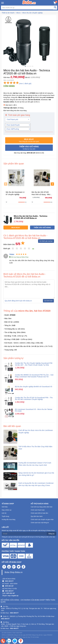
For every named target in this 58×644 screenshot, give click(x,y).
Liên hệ (4, 513)
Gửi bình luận (48, 301)
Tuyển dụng (5, 516)
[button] (29, 140)
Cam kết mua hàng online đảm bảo (42, 507)
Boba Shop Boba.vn (14, 572)
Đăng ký (51, 534)
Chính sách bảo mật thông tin (40, 523)
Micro (18, 13)
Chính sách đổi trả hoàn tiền (39, 513)
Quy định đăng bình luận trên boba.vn (18, 301)
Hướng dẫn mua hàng (8, 520)
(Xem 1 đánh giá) (25, 84)
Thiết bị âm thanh (8, 13)
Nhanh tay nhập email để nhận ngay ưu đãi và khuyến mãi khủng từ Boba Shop (28, 530)
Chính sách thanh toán (38, 510)
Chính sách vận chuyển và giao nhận (42, 520)
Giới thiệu (5, 507)
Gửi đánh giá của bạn (46, 241)
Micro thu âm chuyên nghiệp (32, 13)
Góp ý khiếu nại (7, 510)
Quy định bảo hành (37, 516)
